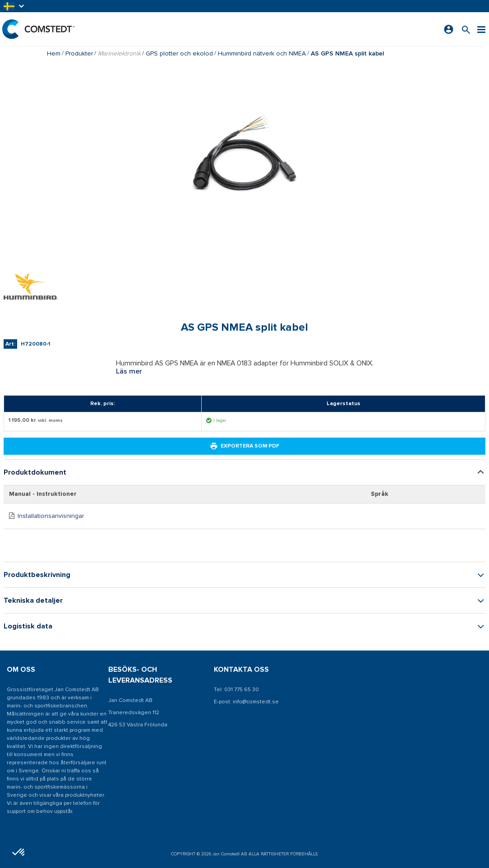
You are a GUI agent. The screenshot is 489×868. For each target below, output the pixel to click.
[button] (14, 6)
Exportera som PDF (244, 446)
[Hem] (38, 29)
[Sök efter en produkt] (466, 29)
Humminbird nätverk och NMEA (262, 53)
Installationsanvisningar (51, 516)
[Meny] (481, 29)
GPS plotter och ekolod (179, 53)
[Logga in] (449, 29)
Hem (54, 53)
